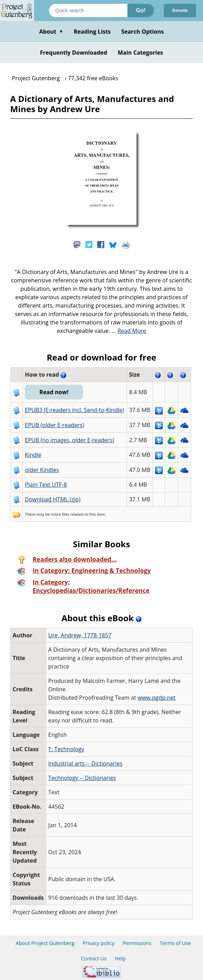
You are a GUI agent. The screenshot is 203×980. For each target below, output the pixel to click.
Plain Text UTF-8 (46, 485)
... (129, 331)
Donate (180, 10)
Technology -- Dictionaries (82, 778)
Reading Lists (92, 32)
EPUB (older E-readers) (54, 425)
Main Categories (140, 53)
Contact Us (94, 958)
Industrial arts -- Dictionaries (85, 763)
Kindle (33, 455)
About (51, 32)
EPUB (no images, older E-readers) (69, 440)
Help (120, 958)
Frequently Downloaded (73, 53)
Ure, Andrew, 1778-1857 (80, 635)
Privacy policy (99, 943)
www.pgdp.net (157, 698)
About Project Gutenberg (45, 943)
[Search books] (88, 11)
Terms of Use (175, 943)
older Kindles (42, 470)
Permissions (137, 943)
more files (60, 514)
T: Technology (66, 749)
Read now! (54, 392)
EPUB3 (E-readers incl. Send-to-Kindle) (75, 410)
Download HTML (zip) (53, 499)
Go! (141, 10)
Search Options (142, 32)
